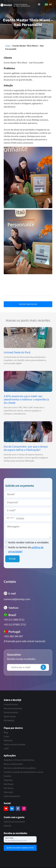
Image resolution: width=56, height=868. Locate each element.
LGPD (6, 749)
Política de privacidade (14, 745)
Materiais (8, 741)
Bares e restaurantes (13, 764)
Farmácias (9, 788)
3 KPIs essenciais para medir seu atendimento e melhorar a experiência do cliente (26, 400)
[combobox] (48, 4)
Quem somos (10, 717)
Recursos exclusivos (13, 709)
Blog (6, 733)
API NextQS (9, 721)
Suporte (7, 826)
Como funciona (11, 705)
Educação (8, 792)
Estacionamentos (12, 796)
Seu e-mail (9, 838)
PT (48, 5)
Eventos (7, 776)
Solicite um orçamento (14, 822)
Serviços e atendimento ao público (20, 768)
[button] (39, 4)
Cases (8, 46)
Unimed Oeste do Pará (17, 353)
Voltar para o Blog (28, 304)
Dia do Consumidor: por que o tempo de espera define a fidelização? (26, 448)
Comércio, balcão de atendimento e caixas (23, 772)
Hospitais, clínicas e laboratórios (19, 760)
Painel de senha (11, 713)
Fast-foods (9, 784)
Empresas (8, 780)
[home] (18, 5)
